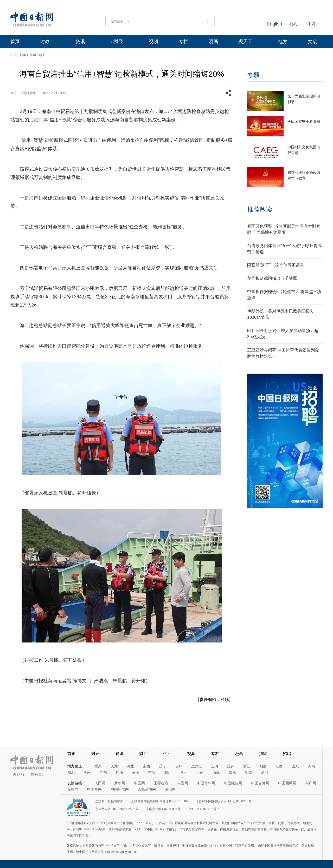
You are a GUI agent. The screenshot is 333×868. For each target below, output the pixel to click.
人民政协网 (147, 789)
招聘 (287, 754)
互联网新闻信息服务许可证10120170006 (159, 801)
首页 (15, 42)
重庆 (152, 772)
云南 (200, 772)
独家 (263, 754)
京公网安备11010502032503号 (117, 809)
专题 (253, 75)
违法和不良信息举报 (109, 801)
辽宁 (163, 766)
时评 (95, 754)
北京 (98, 766)
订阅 (311, 24)
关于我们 (19, 774)
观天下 (245, 42)
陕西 (232, 772)
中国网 (139, 783)
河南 (311, 766)
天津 (114, 766)
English (274, 24)
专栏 (183, 42)
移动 (294, 24)
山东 (295, 766)
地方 (283, 42)
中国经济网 (233, 783)
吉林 (179, 766)
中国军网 (94, 789)
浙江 (247, 766)
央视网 (183, 783)
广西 (119, 772)
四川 (168, 772)
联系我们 (37, 774)
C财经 (117, 42)
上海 (215, 766)
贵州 (184, 772)
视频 (153, 42)
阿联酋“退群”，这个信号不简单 (276, 265)
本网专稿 (36, 55)
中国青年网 (206, 783)
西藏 (216, 772)
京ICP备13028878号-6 (204, 809)
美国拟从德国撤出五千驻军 (272, 278)
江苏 (231, 766)
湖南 (87, 772)
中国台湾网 (260, 783)
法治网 (170, 789)
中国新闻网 (120, 789)
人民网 (100, 783)
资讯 (80, 42)
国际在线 (161, 783)
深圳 (265, 772)
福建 (263, 766)
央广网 (311, 783)
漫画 (213, 42)
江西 (279, 766)
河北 (130, 766)
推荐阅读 (260, 209)
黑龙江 (197, 766)
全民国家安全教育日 (304, 122)
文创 (313, 42)
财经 (143, 754)
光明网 (73, 789)
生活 (167, 754)
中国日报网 (18, 55)
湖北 (71, 772)
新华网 (120, 783)
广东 (103, 772)
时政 (45, 42)
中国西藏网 (287, 783)
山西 (146, 766)
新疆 (248, 772)
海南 (136, 772)
